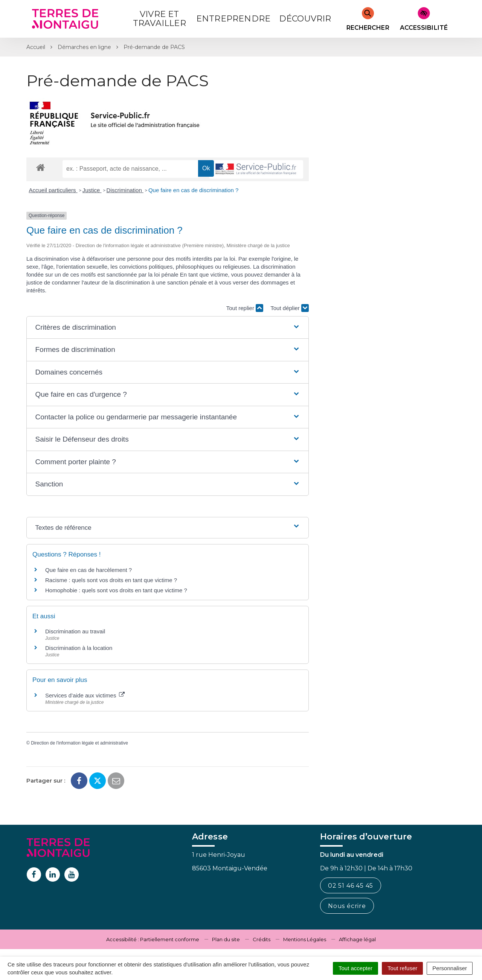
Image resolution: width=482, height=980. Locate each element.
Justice (92, 190)
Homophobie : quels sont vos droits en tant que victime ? (116, 590)
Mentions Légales (305, 939)
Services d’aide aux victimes (85, 695)
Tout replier (245, 308)
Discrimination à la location (79, 648)
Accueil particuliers (53, 190)
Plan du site (226, 939)
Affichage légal (357, 939)
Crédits (262, 939)
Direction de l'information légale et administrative (79, 743)
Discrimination (125, 190)
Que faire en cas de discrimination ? (193, 190)
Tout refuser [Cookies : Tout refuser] (402, 968)
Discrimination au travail (75, 631)
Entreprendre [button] (233, 19)
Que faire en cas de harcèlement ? (88, 570)
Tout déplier (290, 308)
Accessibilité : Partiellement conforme (153, 939)
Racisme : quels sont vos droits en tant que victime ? (111, 580)
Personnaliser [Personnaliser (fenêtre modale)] (450, 968)
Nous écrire (347, 906)
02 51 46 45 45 (351, 886)
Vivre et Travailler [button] (159, 19)
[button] (167, 328)
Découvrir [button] (305, 19)
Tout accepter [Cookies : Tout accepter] (355, 968)
